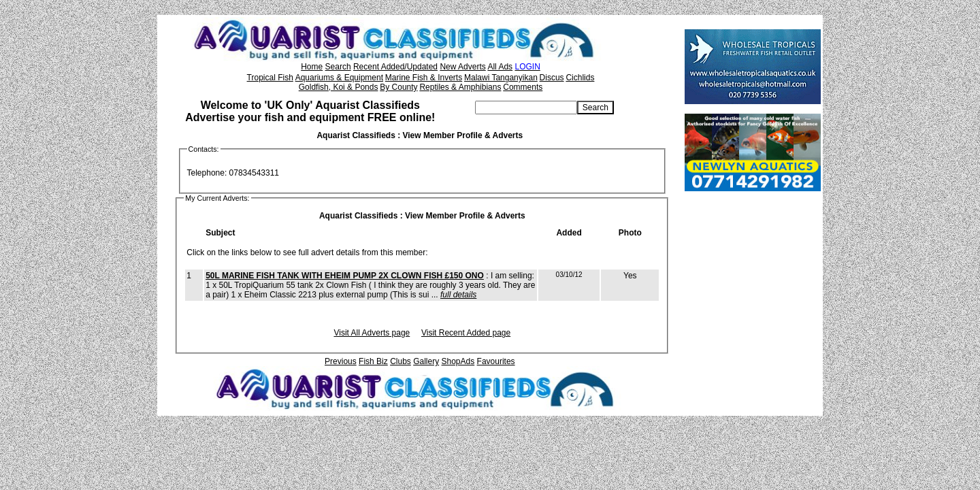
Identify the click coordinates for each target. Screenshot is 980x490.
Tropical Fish (270, 78)
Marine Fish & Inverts (424, 78)
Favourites (496, 361)
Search (338, 67)
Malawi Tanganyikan (501, 78)
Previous (341, 361)
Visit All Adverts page (372, 333)
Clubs (401, 361)
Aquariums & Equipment (339, 78)
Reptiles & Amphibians (460, 87)
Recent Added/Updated (395, 67)
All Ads (500, 67)
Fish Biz (373, 361)
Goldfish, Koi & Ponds (339, 87)
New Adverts (462, 67)
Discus (552, 78)
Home (312, 67)
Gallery (426, 361)
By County (398, 87)
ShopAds (458, 361)
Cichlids (580, 78)
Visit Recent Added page (466, 333)
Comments (523, 87)
